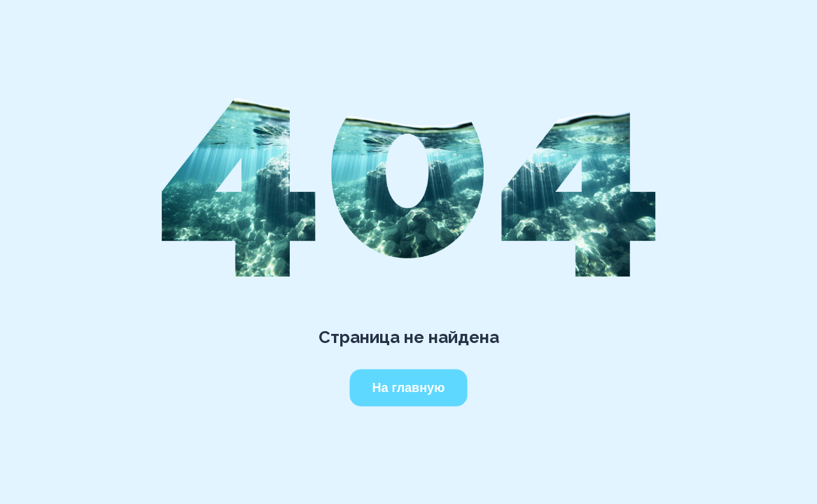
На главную (409, 388)
